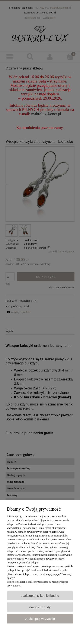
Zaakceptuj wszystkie (40, 619)
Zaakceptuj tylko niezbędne (40, 596)
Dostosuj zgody (40, 607)
